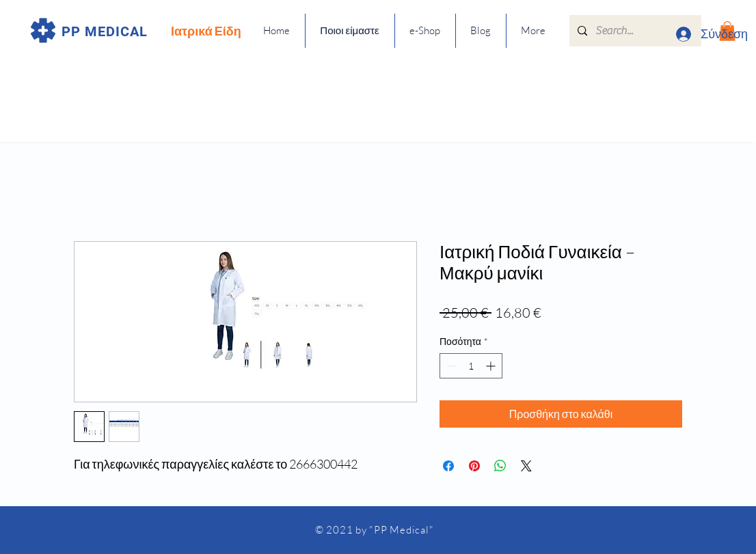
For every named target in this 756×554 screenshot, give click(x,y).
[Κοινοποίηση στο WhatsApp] (500, 466)
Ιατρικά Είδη (206, 31)
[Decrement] (450, 366)
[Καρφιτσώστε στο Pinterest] (474, 466)
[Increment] (492, 366)
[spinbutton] (471, 366)
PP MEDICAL (105, 31)
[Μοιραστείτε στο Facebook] (448, 466)
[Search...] (634, 31)
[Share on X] (526, 466)
